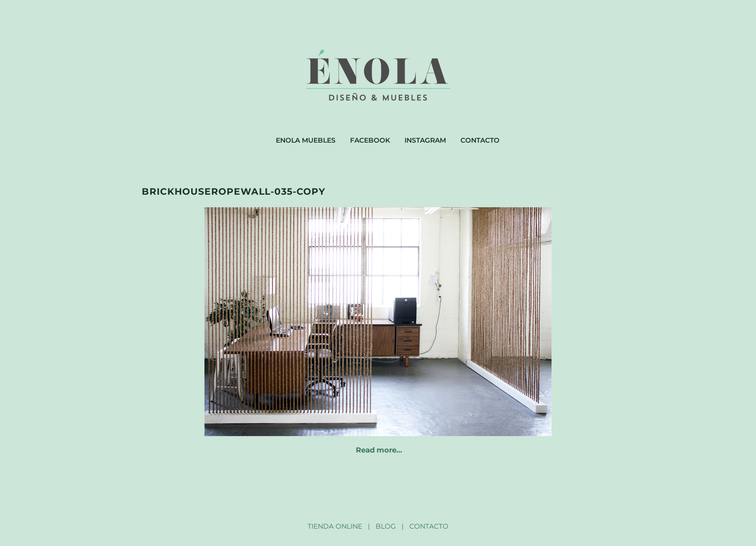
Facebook (370, 140)
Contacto (480, 140)
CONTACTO (429, 526)
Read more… (379, 450)
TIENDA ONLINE (335, 526)
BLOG (386, 526)
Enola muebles (306, 140)
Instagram (425, 140)
